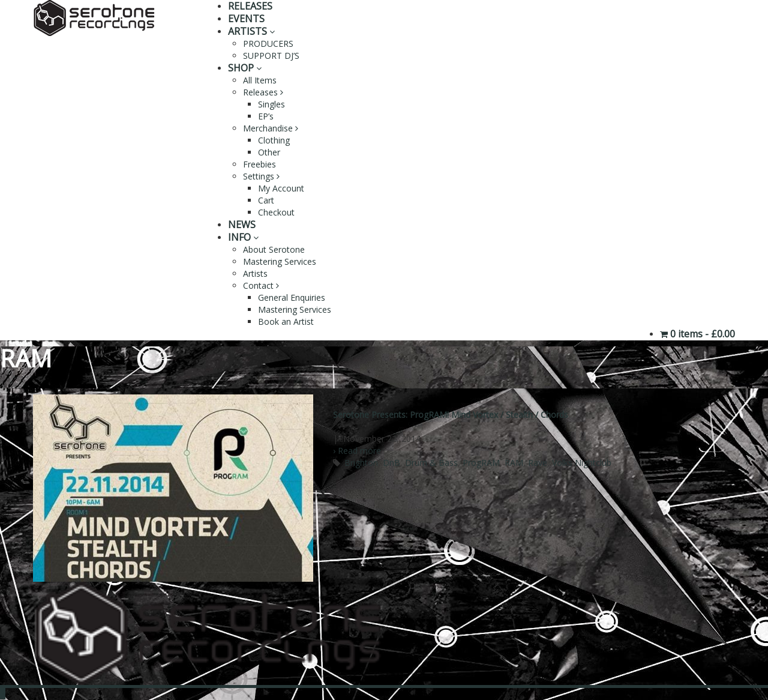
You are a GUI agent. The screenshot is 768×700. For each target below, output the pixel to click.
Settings (261, 176)
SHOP (245, 68)
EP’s (266, 116)
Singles (271, 104)
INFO (243, 237)
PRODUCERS (268, 44)
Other (269, 152)
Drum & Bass (431, 463)
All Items (260, 80)
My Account (281, 188)
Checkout (276, 212)
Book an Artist (286, 321)
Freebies (259, 164)
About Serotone (274, 249)
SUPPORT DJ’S (271, 56)
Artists (255, 273)
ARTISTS (251, 31)
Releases (263, 92)
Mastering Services (280, 261)
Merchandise (271, 128)
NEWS (242, 225)
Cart (266, 200)
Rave (538, 463)
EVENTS (246, 19)
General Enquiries (292, 297)
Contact (261, 285)
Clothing (274, 140)
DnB (391, 463)
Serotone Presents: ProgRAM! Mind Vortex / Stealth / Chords (451, 415)
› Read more (357, 451)
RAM (514, 463)
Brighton (361, 463)
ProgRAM (481, 463)
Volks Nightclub (582, 463)
